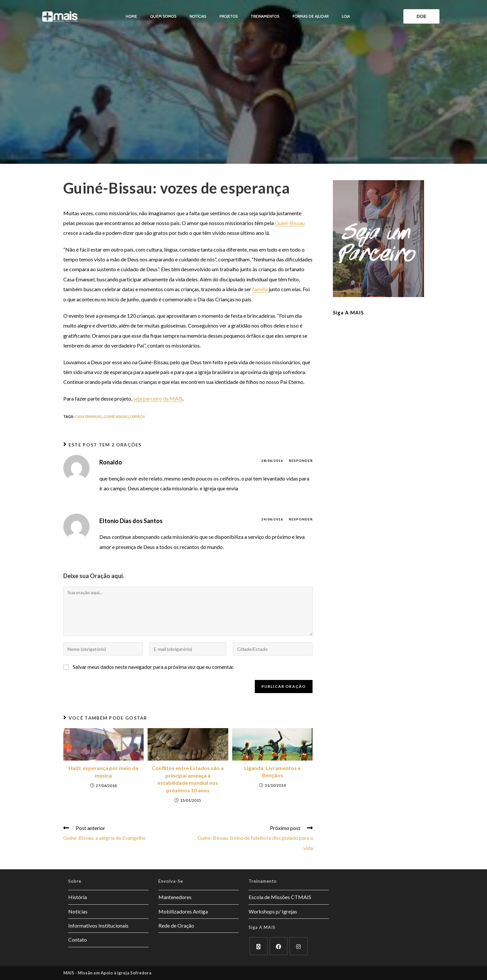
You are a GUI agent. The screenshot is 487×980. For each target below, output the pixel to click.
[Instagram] (299, 946)
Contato (78, 940)
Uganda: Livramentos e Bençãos (273, 772)
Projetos (229, 16)
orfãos (137, 416)
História (78, 897)
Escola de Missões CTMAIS (280, 897)
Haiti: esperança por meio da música (103, 772)
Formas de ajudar (311, 16)
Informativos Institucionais (98, 925)
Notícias (198, 16)
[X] (259, 946)
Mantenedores (175, 897)
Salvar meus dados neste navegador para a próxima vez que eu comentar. (153, 667)
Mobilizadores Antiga (183, 911)
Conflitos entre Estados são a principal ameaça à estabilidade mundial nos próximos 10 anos (188, 779)
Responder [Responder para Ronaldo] (301, 461)
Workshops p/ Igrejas (273, 911)
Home (131, 16)
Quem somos (163, 16)
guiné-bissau (116, 416)
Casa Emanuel (89, 416)
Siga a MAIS (348, 312)
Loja (346, 16)
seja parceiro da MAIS (158, 398)
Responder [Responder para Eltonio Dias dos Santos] (301, 519)
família (260, 289)
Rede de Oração (176, 925)
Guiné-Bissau (290, 223)
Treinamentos (265, 16)
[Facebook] (279, 946)
